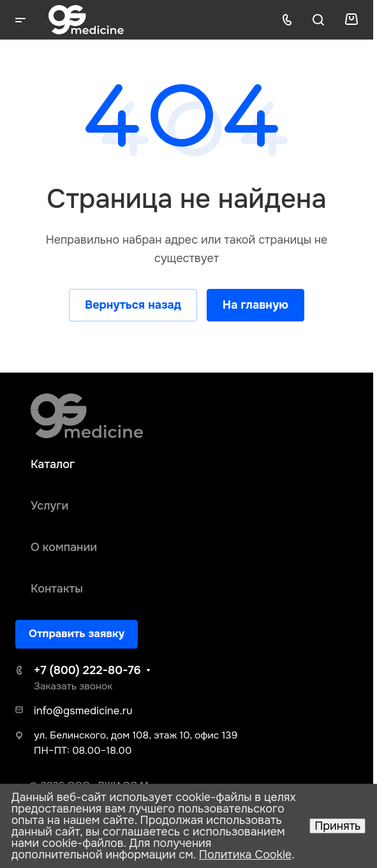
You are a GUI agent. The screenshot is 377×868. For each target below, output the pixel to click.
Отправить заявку (77, 634)
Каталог (53, 464)
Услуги (49, 506)
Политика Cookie (245, 855)
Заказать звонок (73, 686)
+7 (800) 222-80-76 (87, 670)
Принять (337, 826)
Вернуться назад (133, 305)
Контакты (57, 589)
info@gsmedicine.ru (83, 711)
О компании (64, 547)
